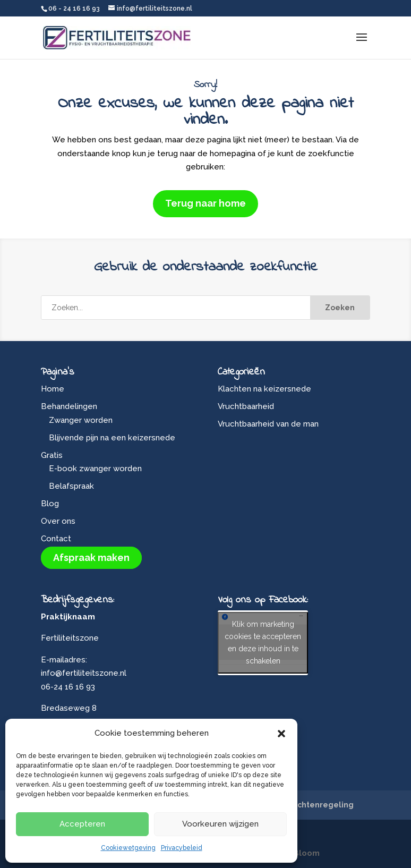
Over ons (58, 521)
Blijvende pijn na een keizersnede (112, 438)
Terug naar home (206, 203)
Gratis (52, 455)
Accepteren (82, 824)
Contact (56, 539)
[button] (281, 734)
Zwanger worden (81, 420)
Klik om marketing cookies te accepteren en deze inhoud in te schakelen (263, 643)
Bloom (306, 853)
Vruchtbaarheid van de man (268, 424)
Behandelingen (69, 406)
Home (53, 389)
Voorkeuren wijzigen (220, 824)
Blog (50, 504)
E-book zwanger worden (95, 469)
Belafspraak (71, 486)
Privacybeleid (182, 848)
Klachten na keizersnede (264, 389)
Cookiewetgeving (128, 848)
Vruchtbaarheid (246, 406)
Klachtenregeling (319, 805)
